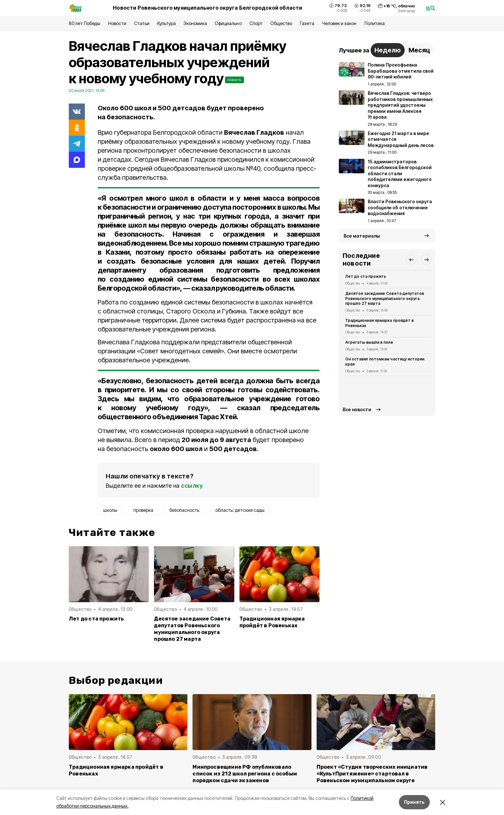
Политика (375, 23)
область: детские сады (240, 510)
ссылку (192, 486)
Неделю (388, 50)
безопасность (184, 510)
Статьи (142, 23)
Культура (166, 23)
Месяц (419, 50)
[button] (411, 259)
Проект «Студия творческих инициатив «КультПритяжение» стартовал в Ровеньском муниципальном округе (372, 774)
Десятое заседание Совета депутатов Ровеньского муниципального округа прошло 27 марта (192, 629)
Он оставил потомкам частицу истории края (385, 362)
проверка (143, 510)
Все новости (357, 409)
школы (110, 510)
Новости (117, 23)
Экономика (195, 23)
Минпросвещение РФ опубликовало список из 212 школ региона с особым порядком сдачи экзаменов (245, 774)
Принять (414, 802)
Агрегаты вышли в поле (369, 342)
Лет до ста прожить (96, 619)
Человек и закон (339, 23)
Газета (307, 23)
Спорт (256, 23)
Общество (281, 23)
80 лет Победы (85, 23)
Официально (228, 23)
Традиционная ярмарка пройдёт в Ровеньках (272, 622)
